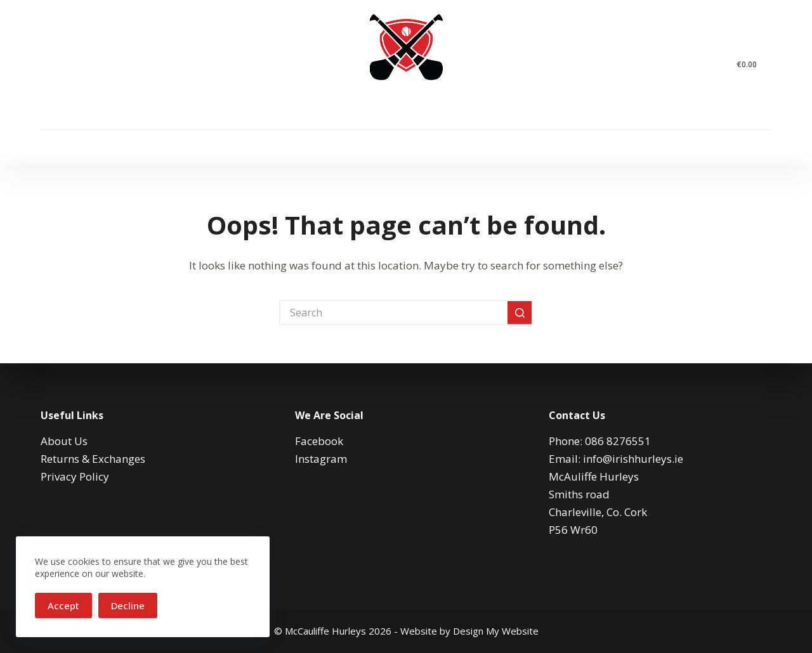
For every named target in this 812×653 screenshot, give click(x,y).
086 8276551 (618, 441)
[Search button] (520, 313)
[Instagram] (74, 65)
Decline (128, 605)
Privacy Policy (75, 476)
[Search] (713, 65)
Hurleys (361, 149)
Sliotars (283, 149)
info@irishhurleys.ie (633, 459)
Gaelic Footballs (561, 149)
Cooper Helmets (182, 149)
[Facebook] (45, 65)
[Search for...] (393, 313)
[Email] (102, 65)
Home (90, 149)
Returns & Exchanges (93, 459)
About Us (64, 441)
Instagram (321, 459)
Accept (63, 605)
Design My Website (496, 631)
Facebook (319, 441)
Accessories (448, 149)
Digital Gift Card (689, 149)
